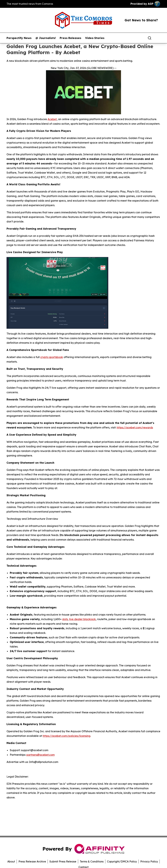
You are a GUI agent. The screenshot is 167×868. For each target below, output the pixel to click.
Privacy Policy (149, 861)
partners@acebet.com (41, 755)
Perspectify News (19, 38)
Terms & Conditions (92, 861)
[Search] (150, 38)
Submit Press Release (63, 861)
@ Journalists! (46, 38)
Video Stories (95, 38)
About (11, 861)
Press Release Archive (32, 861)
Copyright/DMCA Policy (122, 861)
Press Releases (70, 38)
